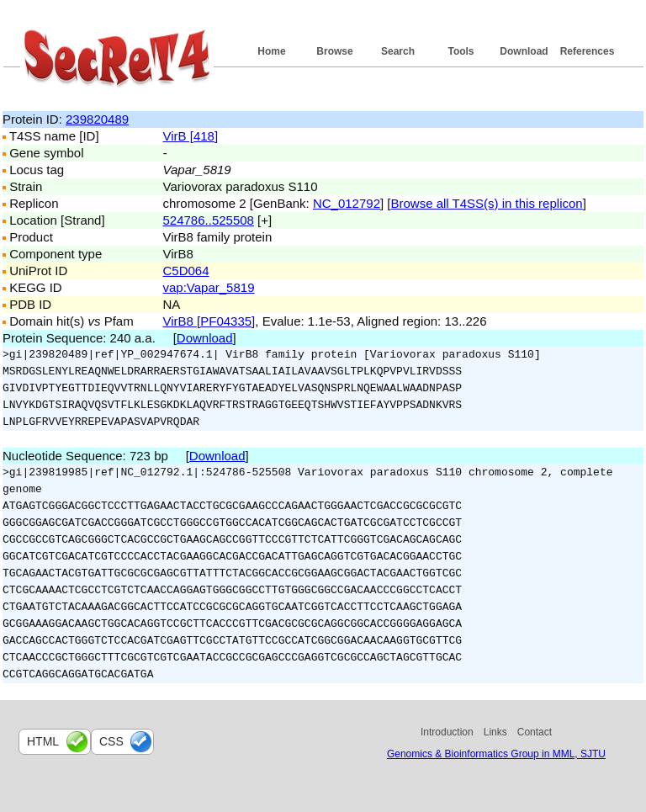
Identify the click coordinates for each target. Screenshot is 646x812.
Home (271, 51)
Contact (535, 732)
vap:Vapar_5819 (209, 287)
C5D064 (186, 271)
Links (495, 732)
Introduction (447, 732)
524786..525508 (209, 220)
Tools (461, 51)
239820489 (97, 119)
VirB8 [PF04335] (209, 321)
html (43, 741)
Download (524, 51)
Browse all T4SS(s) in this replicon (487, 203)
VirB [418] (191, 136)
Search (398, 51)
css (111, 741)
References (588, 51)
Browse (334, 51)
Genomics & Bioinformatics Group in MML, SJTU (496, 754)
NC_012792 (347, 203)
